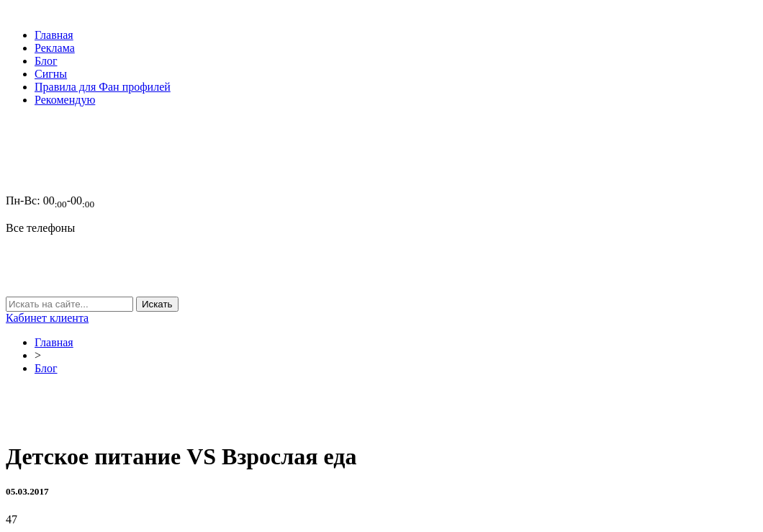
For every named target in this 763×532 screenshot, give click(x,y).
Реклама (55, 48)
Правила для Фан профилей (103, 87)
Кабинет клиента (47, 318)
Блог (46, 61)
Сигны (51, 74)
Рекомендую (65, 100)
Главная (54, 35)
